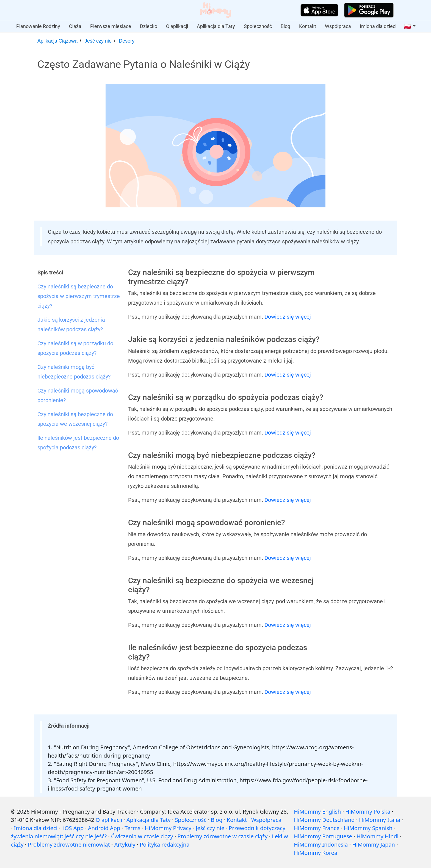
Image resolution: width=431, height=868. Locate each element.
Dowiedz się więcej (288, 317)
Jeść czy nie (98, 41)
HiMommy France (317, 828)
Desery (127, 41)
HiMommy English (317, 812)
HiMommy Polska (368, 812)
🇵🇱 (407, 26)
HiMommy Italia (380, 820)
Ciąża (75, 26)
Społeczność (258, 26)
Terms (132, 828)
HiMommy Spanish (368, 828)
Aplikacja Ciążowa (57, 41)
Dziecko (149, 26)
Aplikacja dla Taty (216, 26)
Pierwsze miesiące (111, 26)
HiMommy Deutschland (324, 820)
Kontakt (308, 26)
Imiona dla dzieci (378, 26)
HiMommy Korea (316, 853)
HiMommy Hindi (378, 836)
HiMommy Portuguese (323, 836)
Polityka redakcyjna (165, 845)
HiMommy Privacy (168, 828)
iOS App (73, 828)
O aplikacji (177, 26)
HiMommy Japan (374, 845)
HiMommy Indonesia (321, 845)
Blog (285, 26)
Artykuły (125, 845)
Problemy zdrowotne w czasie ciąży (223, 836)
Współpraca (338, 26)
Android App (104, 828)
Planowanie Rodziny (38, 26)
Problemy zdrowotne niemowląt (69, 845)
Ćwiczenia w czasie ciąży (142, 836)
